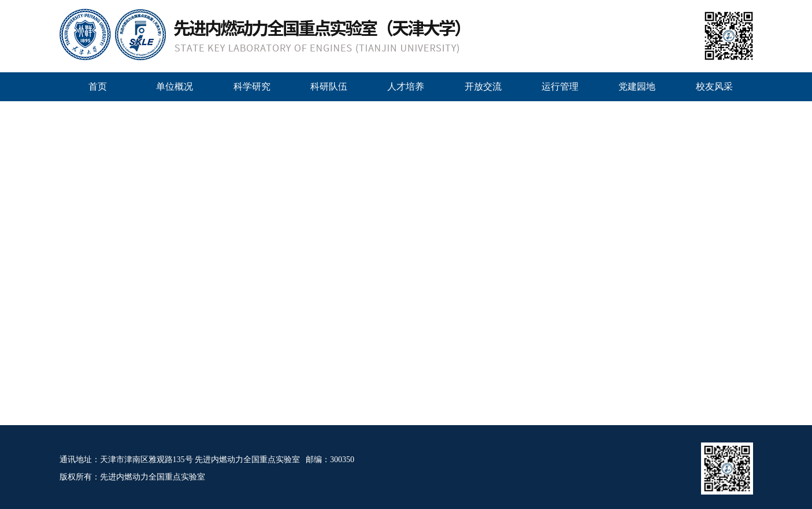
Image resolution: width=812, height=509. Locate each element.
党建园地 (637, 86)
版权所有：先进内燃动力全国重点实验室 (132, 477)
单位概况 (175, 86)
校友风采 (714, 86)
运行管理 (560, 86)
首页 (98, 86)
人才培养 (406, 86)
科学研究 (252, 86)
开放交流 (483, 86)
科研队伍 (329, 86)
